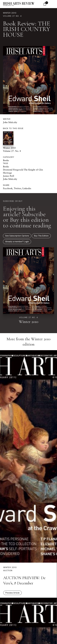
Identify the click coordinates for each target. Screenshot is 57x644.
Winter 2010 (10, 13)
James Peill (9, 176)
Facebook (8, 188)
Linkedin (27, 188)
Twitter (17, 188)
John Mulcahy (10, 122)
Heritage (7, 173)
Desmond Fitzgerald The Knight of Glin (23, 170)
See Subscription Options (17, 236)
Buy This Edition (41, 236)
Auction (8, 571)
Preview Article (12, 593)
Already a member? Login (17, 242)
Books (6, 160)
